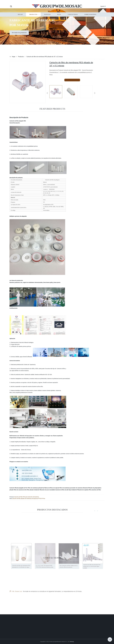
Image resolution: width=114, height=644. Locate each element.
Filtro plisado (30, 490)
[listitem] (57, 92)
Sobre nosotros (90, 18)
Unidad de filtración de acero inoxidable (44, 490)
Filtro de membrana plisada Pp (36, 488)
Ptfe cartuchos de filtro (95, 490)
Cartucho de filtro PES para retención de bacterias (26, 497)
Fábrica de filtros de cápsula (52, 488)
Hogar (20, 18)
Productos (33, 18)
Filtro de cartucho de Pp (20, 490)
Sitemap (72, 642)
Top (110, 639)
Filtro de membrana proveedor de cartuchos (71, 488)
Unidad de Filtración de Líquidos (80, 490)
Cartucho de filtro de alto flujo (63, 490)
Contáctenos (73, 18)
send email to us (72, 80)
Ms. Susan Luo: (16, 597)
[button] (11, 6)
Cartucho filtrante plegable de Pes (18, 488)
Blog (59, 18)
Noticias (47, 18)
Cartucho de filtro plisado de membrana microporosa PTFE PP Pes (29, 499)
